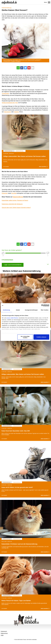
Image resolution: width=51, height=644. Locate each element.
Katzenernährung (7, 8)
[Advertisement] (25, 224)
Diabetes (16, 112)
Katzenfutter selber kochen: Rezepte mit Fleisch (15, 200)
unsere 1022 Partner (12, 318)
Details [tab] (18, 310)
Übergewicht (7, 112)
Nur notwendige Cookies (25, 337)
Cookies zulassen (41, 337)
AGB (2, 635)
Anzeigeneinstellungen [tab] (31, 310)
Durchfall (14, 193)
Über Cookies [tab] (45, 310)
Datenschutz (4, 633)
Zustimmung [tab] (6, 310)
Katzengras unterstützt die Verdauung (12, 204)
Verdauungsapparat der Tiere (10, 103)
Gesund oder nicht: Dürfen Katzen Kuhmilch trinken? (16, 208)
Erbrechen (5, 193)
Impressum (4, 631)
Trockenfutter (5, 94)
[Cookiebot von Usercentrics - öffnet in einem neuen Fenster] (42, 306)
